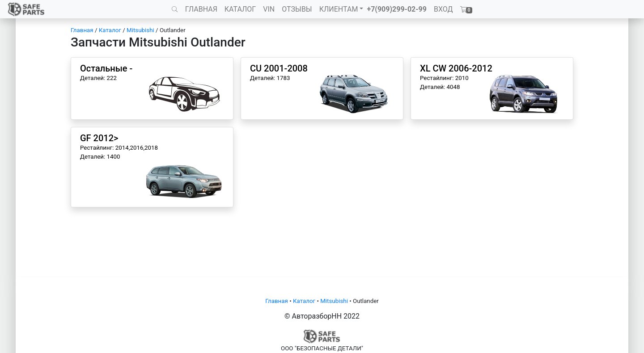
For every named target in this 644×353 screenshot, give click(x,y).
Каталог (110, 30)
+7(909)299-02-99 (397, 9)
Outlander (173, 30)
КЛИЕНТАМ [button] (339, 9)
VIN (269, 9)
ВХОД (443, 9)
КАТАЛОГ (240, 9)
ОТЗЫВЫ (297, 9)
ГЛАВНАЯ (201, 9)
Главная (82, 30)
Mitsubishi (140, 30)
